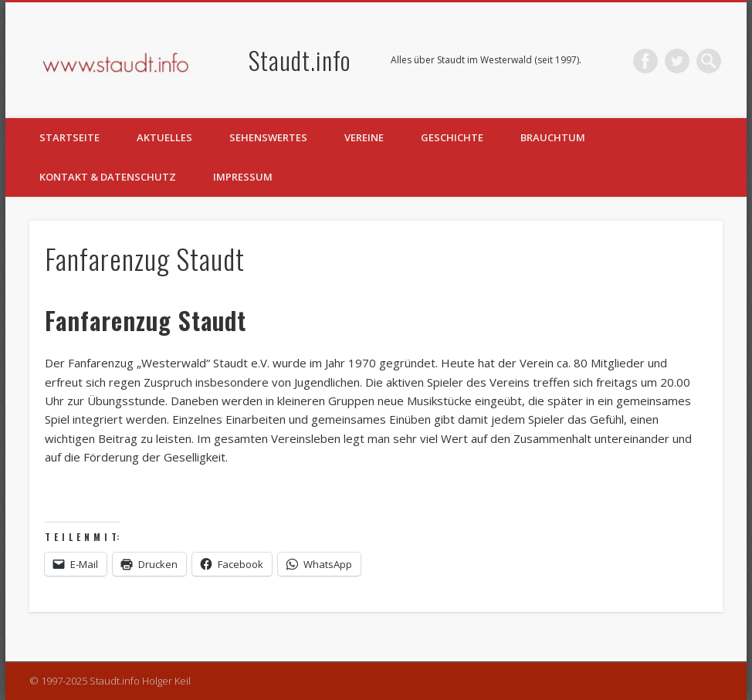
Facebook (645, 61)
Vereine (364, 137)
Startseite (69, 137)
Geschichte (452, 137)
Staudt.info (300, 60)
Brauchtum (553, 137)
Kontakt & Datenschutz (108, 177)
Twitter (677, 61)
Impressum (243, 177)
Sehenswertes (268, 137)
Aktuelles (164, 137)
